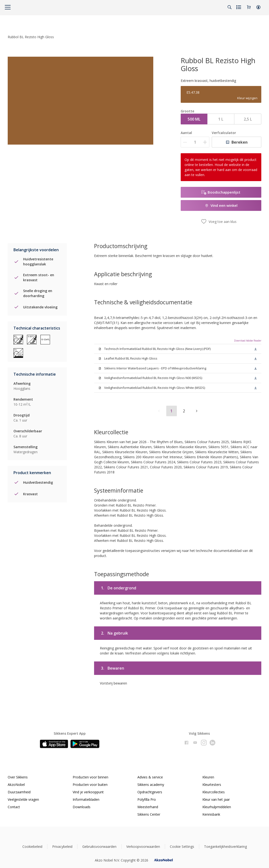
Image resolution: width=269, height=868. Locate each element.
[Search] (230, 7)
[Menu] (8, 7)
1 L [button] (221, 119)
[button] (258, 7)
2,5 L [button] (248, 119)
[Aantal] (195, 142)
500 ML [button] (194, 119)
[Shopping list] (239, 7)
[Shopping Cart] (249, 7)
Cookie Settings (182, 847)
